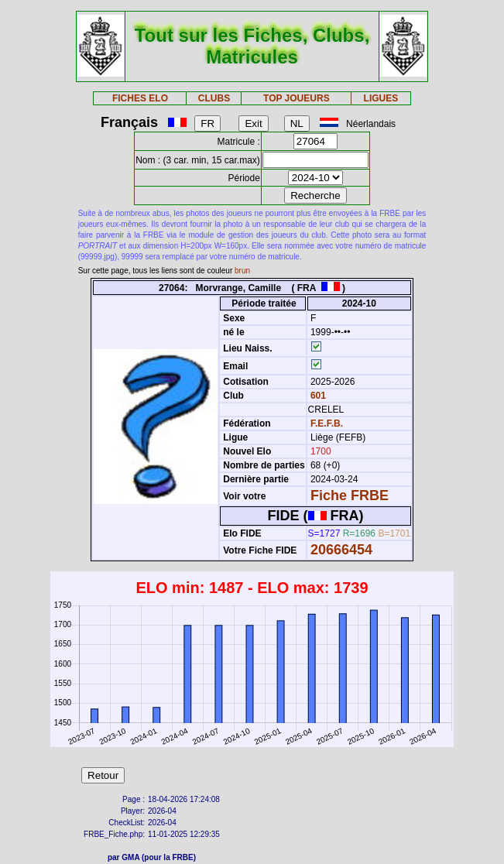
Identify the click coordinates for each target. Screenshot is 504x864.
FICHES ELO (140, 98)
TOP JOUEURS (297, 98)
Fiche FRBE (350, 495)
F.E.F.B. (327, 423)
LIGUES (381, 98)
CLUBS (214, 98)
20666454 (341, 550)
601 (317, 396)
